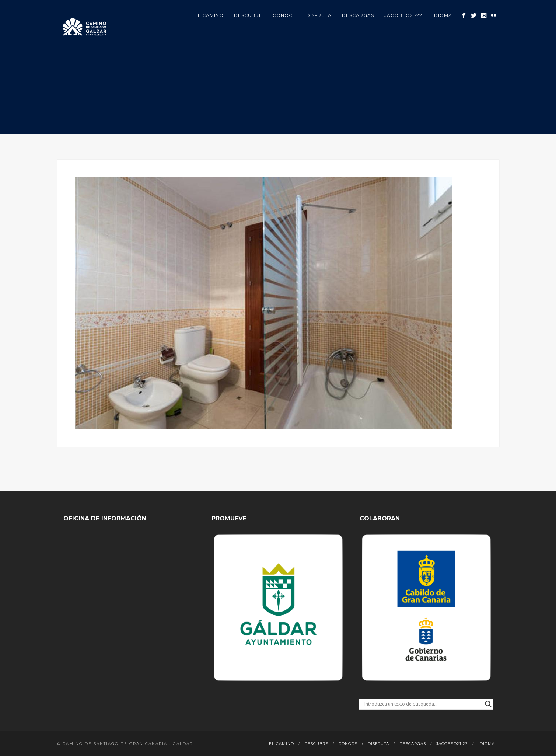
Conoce (284, 15)
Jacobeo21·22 (403, 15)
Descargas (358, 15)
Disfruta (319, 15)
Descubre (248, 15)
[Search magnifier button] (488, 704)
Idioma (442, 15)
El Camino (209, 15)
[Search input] (423, 704)
